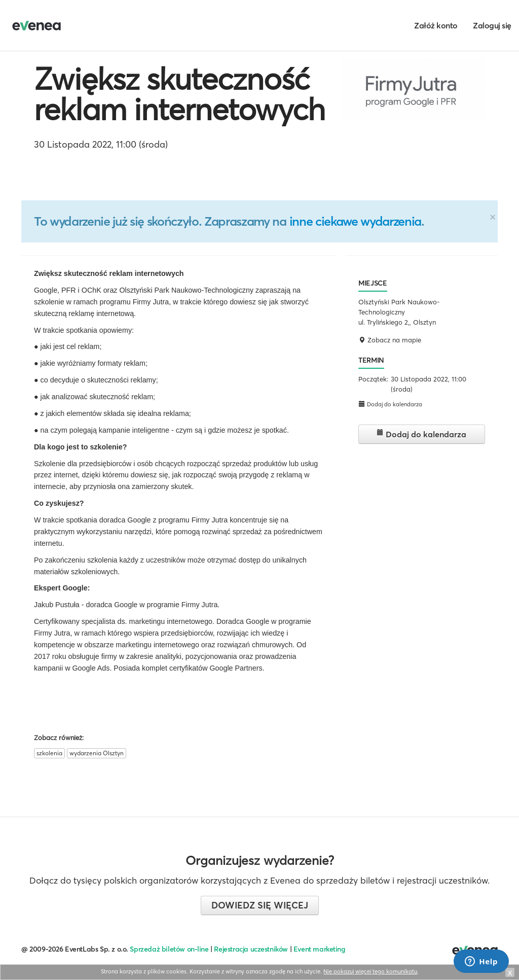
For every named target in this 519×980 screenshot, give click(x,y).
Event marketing (320, 949)
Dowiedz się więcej (260, 905)
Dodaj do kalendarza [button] (390, 404)
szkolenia (49, 753)
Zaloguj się (492, 25)
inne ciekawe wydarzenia (355, 221)
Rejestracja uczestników (251, 949)
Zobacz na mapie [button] (390, 340)
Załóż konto (436, 25)
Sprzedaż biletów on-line (169, 949)
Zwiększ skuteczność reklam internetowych (179, 94)
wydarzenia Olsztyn (97, 753)
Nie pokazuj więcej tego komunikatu (370, 971)
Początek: (373, 379)
